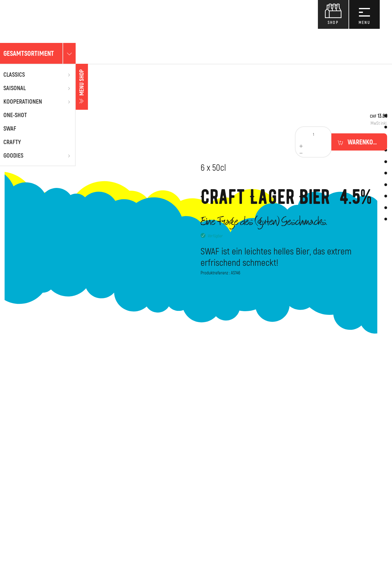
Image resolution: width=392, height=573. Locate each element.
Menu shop (6, 87)
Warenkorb (363, 142)
